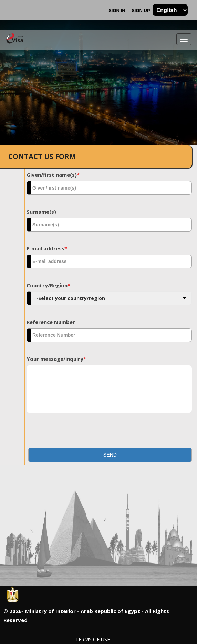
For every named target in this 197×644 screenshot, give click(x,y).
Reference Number (51, 322)
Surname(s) (41, 212)
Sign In (117, 10)
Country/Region (48, 285)
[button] (110, 455)
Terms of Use (93, 639)
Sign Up (141, 10)
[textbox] (109, 188)
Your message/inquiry (56, 359)
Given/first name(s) (53, 175)
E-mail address (47, 248)
